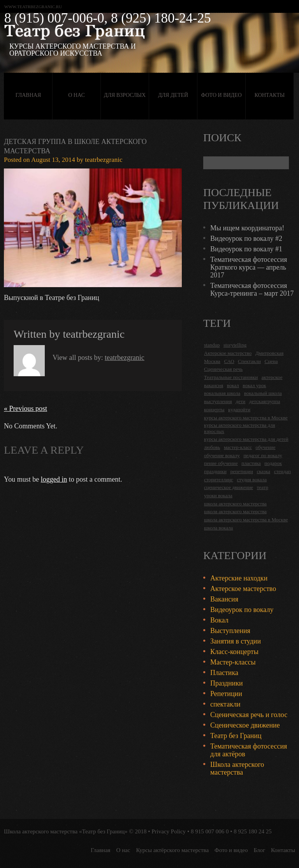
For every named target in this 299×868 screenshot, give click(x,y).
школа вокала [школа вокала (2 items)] (218, 528)
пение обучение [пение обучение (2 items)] (221, 463)
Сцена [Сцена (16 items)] (271, 361)
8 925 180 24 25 (253, 831)
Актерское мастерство (243, 589)
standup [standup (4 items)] (212, 345)
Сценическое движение (245, 725)
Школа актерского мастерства (237, 768)
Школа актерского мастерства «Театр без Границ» (66, 831)
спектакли (225, 704)
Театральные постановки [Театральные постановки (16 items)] (231, 377)
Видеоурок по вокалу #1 (246, 249)
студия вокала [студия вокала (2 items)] (252, 480)
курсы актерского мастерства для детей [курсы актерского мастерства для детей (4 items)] (246, 439)
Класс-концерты (234, 652)
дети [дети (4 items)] (240, 401)
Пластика (224, 673)
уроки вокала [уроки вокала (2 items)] (218, 495)
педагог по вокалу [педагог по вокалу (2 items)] (263, 455)
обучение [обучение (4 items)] (265, 447)
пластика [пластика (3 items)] (251, 463)
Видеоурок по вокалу (242, 610)
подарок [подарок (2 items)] (273, 463)
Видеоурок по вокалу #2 (246, 238)
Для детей (173, 95)
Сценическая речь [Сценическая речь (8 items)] (223, 369)
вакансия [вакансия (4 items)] (214, 385)
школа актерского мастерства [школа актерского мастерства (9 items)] (235, 511)
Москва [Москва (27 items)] (212, 361)
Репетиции (226, 694)
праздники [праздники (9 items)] (215, 471)
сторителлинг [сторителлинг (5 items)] (219, 480)
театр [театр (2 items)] (263, 487)
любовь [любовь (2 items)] (212, 447)
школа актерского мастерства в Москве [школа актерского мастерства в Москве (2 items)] (246, 520)
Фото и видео (221, 95)
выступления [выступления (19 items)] (218, 401)
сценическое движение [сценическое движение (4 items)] (229, 487)
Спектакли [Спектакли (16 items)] (249, 361)
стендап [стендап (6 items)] (282, 471)
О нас (76, 95)
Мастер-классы (233, 662)
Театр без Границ (236, 736)
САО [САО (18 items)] (229, 361)
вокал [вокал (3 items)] (233, 385)
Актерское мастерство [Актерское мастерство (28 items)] (228, 353)
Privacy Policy (169, 831)
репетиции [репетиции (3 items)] (242, 471)
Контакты (270, 95)
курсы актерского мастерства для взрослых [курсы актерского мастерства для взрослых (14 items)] (240, 428)
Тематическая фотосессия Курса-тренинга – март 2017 (252, 289)
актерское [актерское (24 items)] (272, 377)
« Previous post (26, 409)
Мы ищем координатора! (247, 228)
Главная (28, 95)
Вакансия (224, 599)
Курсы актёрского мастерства (172, 850)
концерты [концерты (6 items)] (214, 409)
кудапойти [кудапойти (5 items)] (239, 409)
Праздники (227, 683)
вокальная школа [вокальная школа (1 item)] (222, 393)
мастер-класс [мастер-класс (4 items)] (238, 447)
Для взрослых (125, 95)
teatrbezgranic (104, 160)
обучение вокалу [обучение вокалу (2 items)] (222, 455)
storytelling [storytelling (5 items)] (235, 345)
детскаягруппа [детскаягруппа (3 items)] (265, 401)
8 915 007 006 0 (210, 831)
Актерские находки (239, 578)
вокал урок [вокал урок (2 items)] (254, 385)
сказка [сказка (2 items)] (263, 471)
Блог (260, 850)
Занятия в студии (236, 641)
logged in (54, 479)
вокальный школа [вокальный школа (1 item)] (263, 393)
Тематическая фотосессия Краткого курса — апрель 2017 (249, 267)
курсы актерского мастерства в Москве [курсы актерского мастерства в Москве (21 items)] (246, 418)
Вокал (219, 620)
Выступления (230, 631)
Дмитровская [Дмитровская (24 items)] (270, 353)
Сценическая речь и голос (249, 715)
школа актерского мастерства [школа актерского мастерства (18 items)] (235, 504)
